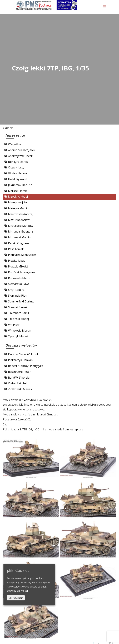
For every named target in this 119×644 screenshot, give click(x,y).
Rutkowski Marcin (20, 278)
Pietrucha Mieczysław (22, 255)
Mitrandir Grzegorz (21, 231)
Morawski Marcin (19, 237)
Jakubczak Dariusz (20, 185)
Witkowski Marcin (20, 331)
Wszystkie (15, 144)
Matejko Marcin (18, 208)
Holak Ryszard (17, 179)
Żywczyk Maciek (18, 336)
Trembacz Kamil (18, 313)
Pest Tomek (16, 249)
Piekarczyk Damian (20, 360)
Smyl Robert (16, 290)
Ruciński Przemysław (21, 272)
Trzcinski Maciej (18, 319)
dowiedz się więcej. (18, 591)
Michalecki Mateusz (21, 226)
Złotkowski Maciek (20, 389)
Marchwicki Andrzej (21, 214)
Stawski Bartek (18, 307)
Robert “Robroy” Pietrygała (26, 366)
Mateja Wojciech (19, 202)
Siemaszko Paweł (19, 284)
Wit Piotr (14, 325)
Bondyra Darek (18, 162)
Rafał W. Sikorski (19, 378)
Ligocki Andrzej (18, 197)
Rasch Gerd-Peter (19, 372)
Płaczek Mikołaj (18, 266)
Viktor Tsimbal (18, 383)
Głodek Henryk (18, 173)
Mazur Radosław (19, 220)
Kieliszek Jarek (17, 191)
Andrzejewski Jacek (20, 156)
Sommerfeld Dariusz (21, 301)
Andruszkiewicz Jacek (22, 150)
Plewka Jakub (17, 261)
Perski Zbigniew (18, 243)
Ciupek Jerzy (16, 167)
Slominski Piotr (18, 296)
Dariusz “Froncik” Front (23, 354)
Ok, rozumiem (16, 598)
